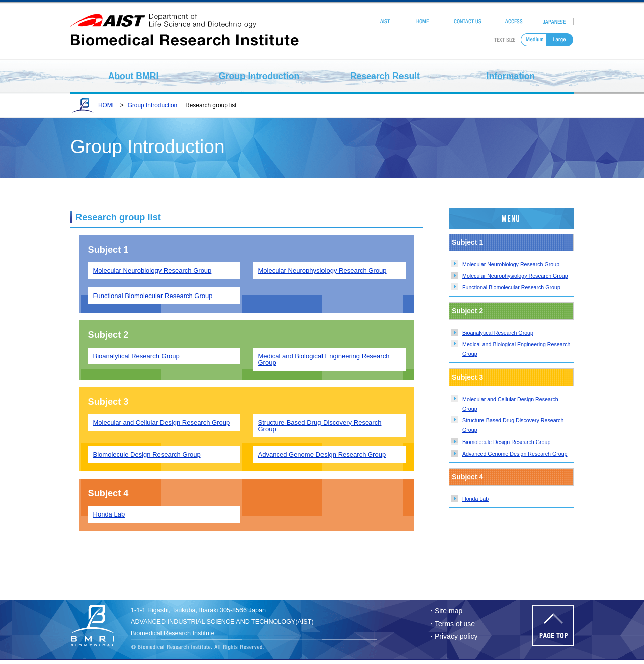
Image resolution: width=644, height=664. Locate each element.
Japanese (554, 22)
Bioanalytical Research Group (498, 333)
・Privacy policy (453, 636)
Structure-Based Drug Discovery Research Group (320, 426)
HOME (422, 22)
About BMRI (134, 76)
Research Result (385, 76)
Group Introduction (259, 76)
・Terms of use (451, 624)
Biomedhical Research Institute (98, 625)
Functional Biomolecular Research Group (511, 287)
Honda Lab (475, 499)
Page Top (553, 625)
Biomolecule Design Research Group (506, 442)
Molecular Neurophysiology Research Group (515, 276)
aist (185, 21)
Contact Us (467, 22)
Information (511, 76)
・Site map (445, 611)
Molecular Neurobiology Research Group (511, 264)
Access (514, 22)
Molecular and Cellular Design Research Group (162, 423)
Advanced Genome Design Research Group (515, 454)
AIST (385, 22)
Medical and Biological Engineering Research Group (324, 359)
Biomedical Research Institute (185, 37)
